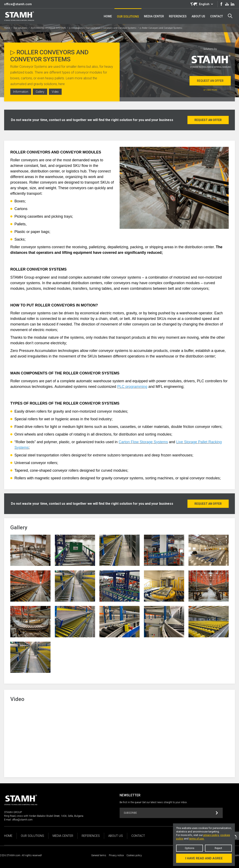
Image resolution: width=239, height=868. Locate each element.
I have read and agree (204, 858)
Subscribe (171, 813)
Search (230, 16)
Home (7, 28)
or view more (210, 90)
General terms (99, 855)
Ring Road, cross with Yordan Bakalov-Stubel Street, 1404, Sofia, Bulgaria (44, 816)
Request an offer (210, 81)
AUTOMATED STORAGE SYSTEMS (48, 28)
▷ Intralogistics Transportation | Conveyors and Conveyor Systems (103, 28)
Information (21, 92)
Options (190, 848)
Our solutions (20, 28)
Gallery (41, 92)
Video (56, 92)
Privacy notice (116, 855)
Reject (218, 848)
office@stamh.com (18, 4)
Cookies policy (134, 855)
